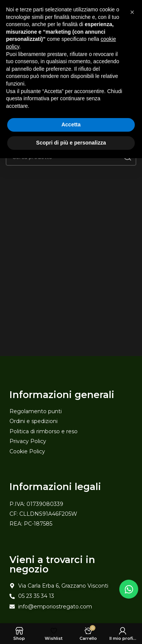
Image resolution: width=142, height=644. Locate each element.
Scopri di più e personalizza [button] (71, 143)
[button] (132, 12)
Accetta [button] (71, 124)
